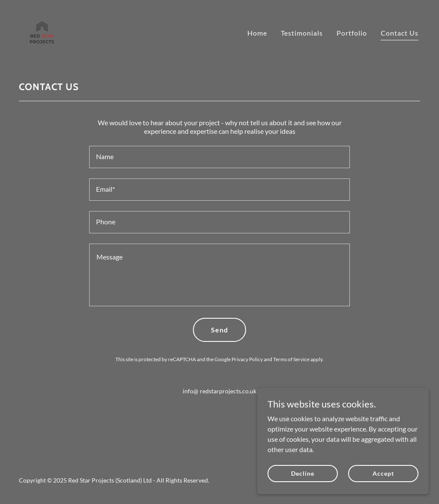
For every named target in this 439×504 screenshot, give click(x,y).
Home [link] (257, 33)
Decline (302, 473)
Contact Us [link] (400, 33)
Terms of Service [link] (291, 359)
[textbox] (219, 157)
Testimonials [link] (302, 33)
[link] (42, 31)
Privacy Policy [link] (247, 359)
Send (219, 330)
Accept (383, 473)
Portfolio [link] (352, 33)
